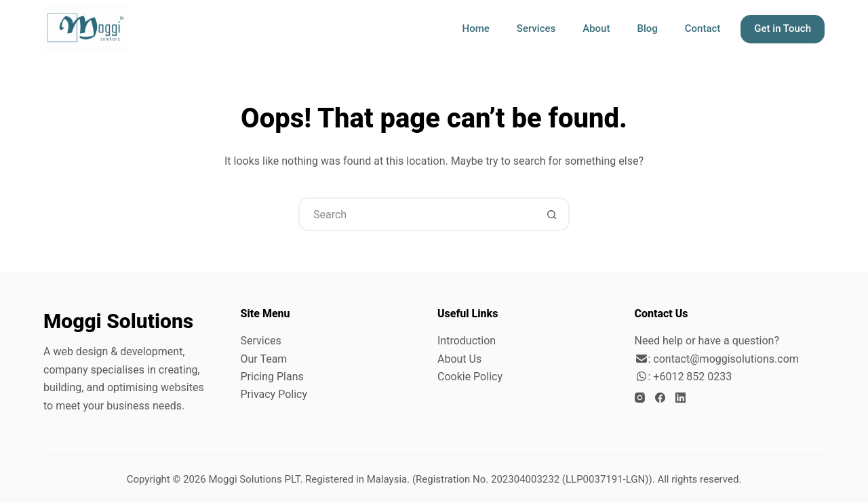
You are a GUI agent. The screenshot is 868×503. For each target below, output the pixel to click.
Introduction (467, 341)
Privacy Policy (274, 394)
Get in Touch (783, 28)
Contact (703, 28)
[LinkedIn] (680, 398)
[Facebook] (660, 398)
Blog (647, 28)
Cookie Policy (470, 377)
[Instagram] (640, 398)
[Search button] (551, 214)
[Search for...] (417, 214)
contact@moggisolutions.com (726, 359)
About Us (459, 359)
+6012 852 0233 (692, 377)
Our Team (264, 359)
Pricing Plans (272, 377)
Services (536, 28)
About (596, 28)
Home (476, 28)
